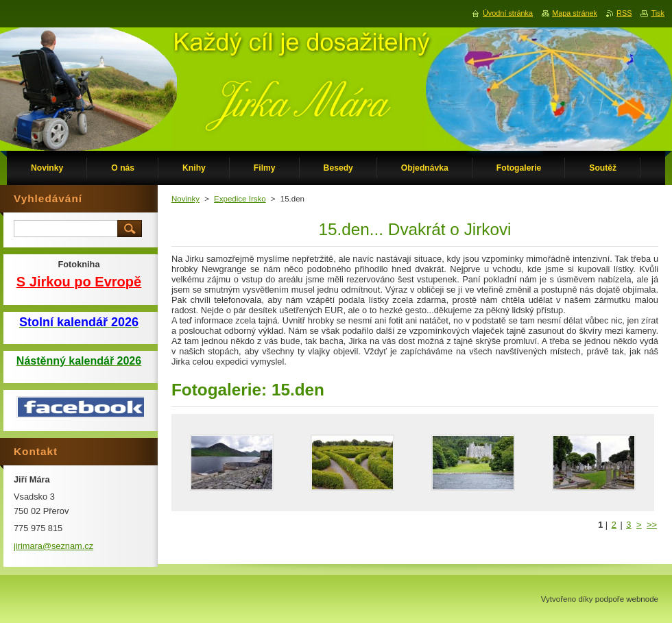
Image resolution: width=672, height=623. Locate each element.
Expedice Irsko (240, 199)
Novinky (185, 199)
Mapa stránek (575, 13)
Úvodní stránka (508, 13)
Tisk (658, 13)
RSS (624, 13)
